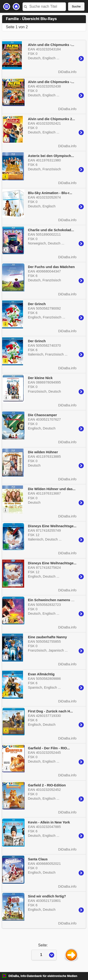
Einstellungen (7, 7)
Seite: (44, 945)
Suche (76, 7)
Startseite (16, 7)
